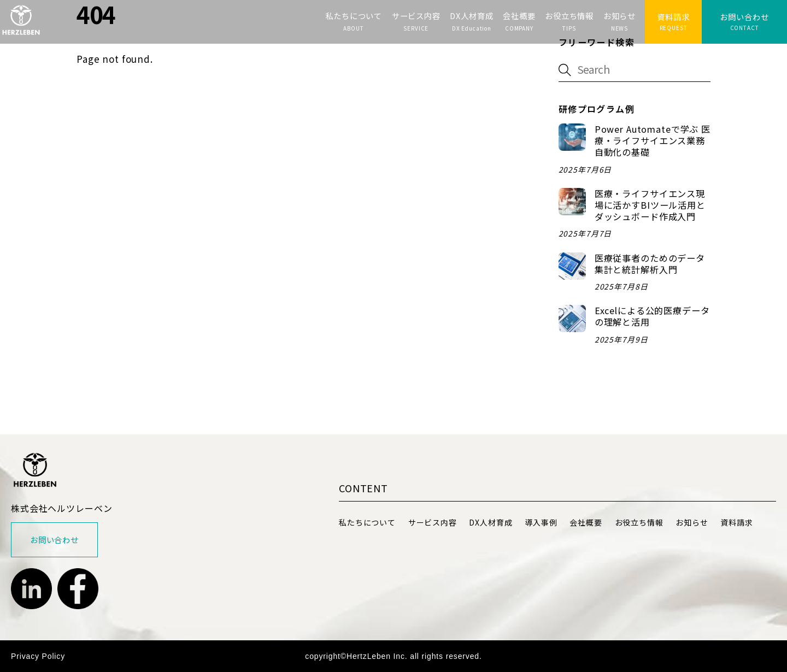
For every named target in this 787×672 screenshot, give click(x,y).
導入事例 (541, 522)
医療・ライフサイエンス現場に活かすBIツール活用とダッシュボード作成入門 (650, 205)
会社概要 (519, 16)
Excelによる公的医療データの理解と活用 (652, 316)
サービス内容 (416, 16)
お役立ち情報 (569, 16)
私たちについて (354, 16)
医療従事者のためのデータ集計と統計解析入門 (650, 264)
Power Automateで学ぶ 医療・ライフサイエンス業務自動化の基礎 (653, 141)
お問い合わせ (744, 17)
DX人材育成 (471, 16)
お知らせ (619, 16)
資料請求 (673, 17)
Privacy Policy (38, 656)
